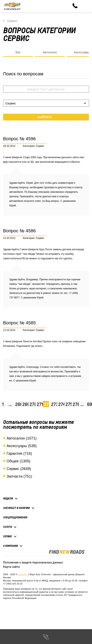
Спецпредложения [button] (15, 517)
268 (18, 404)
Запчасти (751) (19, 476)
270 (32, 404)
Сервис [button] (7, 536)
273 (54, 404)
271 (39, 404)
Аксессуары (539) (22, 446)
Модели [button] (8, 498)
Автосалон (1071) (22, 438)
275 (68, 404)
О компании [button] (10, 546)
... (10, 404)
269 (25, 404)
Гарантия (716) (19, 453)
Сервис (12, 21)
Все (18, 52)
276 (75, 404)
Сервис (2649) (19, 469)
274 (61, 404)
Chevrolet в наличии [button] (16, 508)
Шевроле (23, 574)
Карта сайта (11, 567)
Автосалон (50, 52)
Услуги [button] (7, 527)
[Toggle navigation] (86, 6)
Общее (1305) (18, 461)
